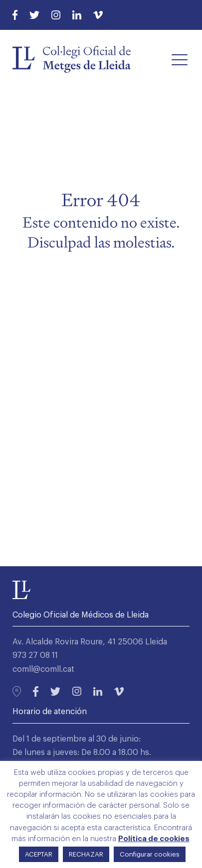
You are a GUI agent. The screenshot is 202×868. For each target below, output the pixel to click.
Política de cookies (154, 839)
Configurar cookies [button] (150, 854)
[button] (180, 59)
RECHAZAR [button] (86, 854)
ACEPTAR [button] (39, 854)
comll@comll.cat (43, 669)
